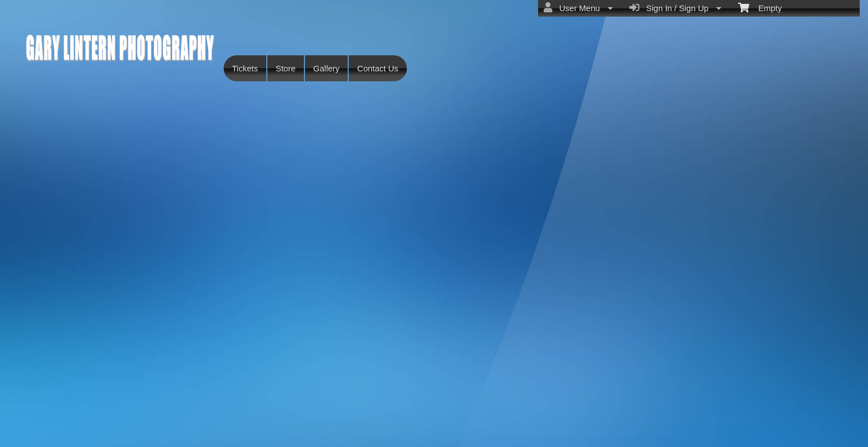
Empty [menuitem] (760, 7)
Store (286, 68)
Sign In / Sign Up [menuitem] (675, 8)
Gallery (327, 68)
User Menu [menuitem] (578, 8)
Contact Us (378, 68)
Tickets (245, 68)
